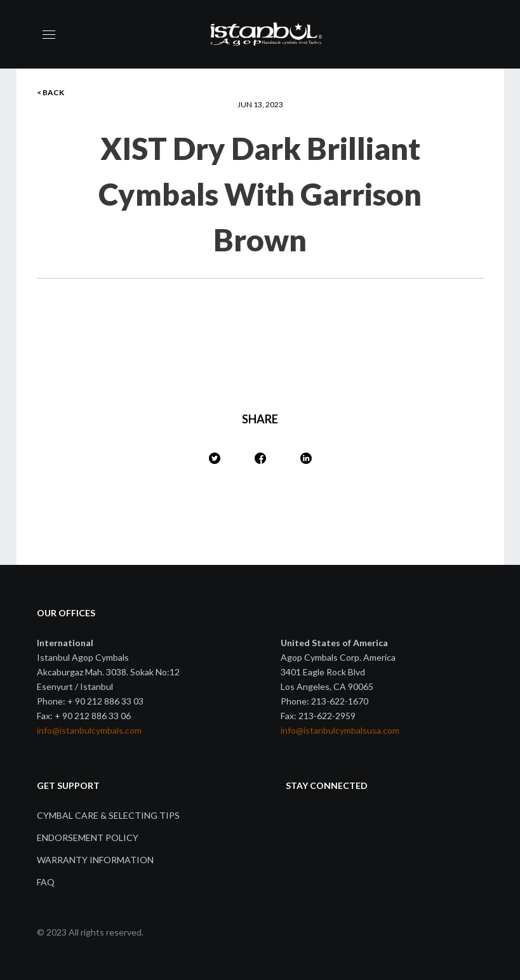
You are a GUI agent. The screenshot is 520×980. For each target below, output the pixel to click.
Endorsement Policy (88, 838)
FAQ (46, 882)
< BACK (50, 92)
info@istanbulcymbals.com (89, 730)
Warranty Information (95, 860)
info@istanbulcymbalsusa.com (340, 730)
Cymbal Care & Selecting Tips (108, 815)
